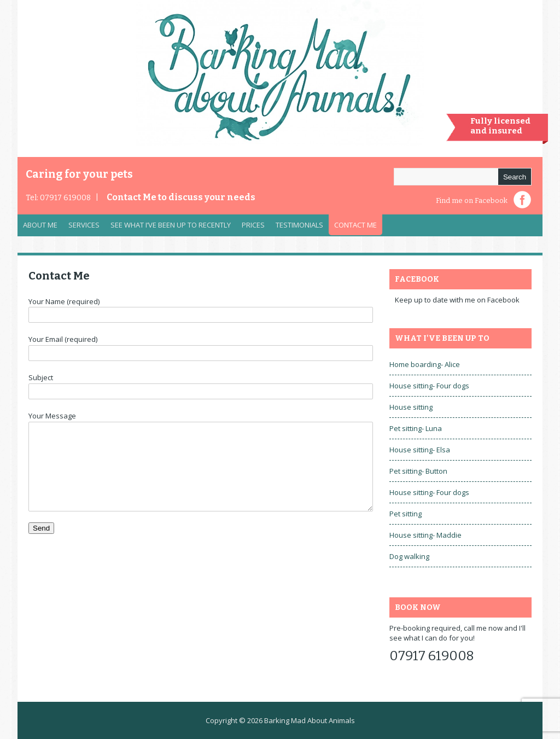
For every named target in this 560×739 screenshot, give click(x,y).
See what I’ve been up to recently (171, 225)
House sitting (411, 407)
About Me (40, 225)
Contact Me (181, 197)
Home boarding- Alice (425, 364)
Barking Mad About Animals (310, 720)
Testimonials (299, 225)
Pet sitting (406, 514)
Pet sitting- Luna (416, 428)
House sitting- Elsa (420, 450)
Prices (253, 225)
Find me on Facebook (472, 200)
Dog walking (409, 556)
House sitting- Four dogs (429, 386)
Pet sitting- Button (418, 471)
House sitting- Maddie (425, 535)
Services (81, 228)
